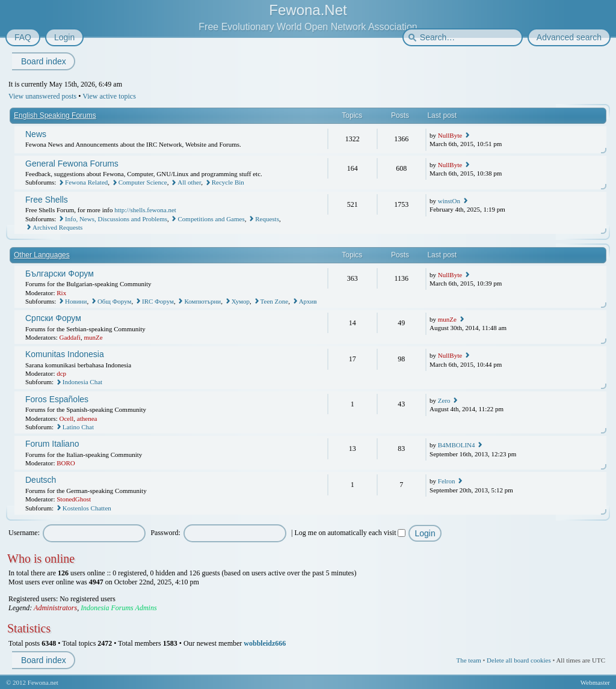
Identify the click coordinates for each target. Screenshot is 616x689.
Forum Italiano (52, 444)
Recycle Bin (228, 182)
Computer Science (143, 182)
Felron (447, 481)
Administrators (55, 608)
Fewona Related (86, 182)
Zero (444, 400)
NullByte (450, 135)
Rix (61, 293)
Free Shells (47, 200)
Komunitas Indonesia (65, 354)
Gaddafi (70, 337)
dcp (61, 373)
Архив (308, 301)
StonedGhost (74, 499)
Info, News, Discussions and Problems (116, 219)
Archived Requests (57, 227)
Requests (267, 219)
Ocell (67, 418)
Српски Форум (53, 318)
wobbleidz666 (265, 643)
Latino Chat (78, 427)
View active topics (109, 96)
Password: (165, 533)
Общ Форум (115, 301)
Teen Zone (275, 301)
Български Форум (60, 274)
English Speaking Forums (55, 115)
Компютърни (202, 301)
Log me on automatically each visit (350, 533)
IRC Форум (158, 301)
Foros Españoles (57, 399)
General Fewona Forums (72, 164)
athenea (87, 418)
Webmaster (595, 682)
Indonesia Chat (82, 382)
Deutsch (41, 480)
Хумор (241, 301)
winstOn (449, 201)
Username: (24, 533)
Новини (76, 301)
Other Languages (42, 255)
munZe (93, 337)
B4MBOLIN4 (457, 445)
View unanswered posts (42, 96)
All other (189, 182)
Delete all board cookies (519, 660)
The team (468, 660)
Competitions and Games (211, 219)
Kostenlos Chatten (87, 508)
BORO (66, 463)
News (36, 134)
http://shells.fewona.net (145, 210)
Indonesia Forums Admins (119, 608)
